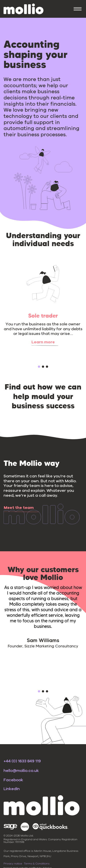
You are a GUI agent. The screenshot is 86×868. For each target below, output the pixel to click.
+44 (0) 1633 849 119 (22, 761)
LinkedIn (12, 789)
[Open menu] (78, 9)
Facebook (13, 780)
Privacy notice (13, 864)
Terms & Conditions (37, 864)
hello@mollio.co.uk (21, 771)
